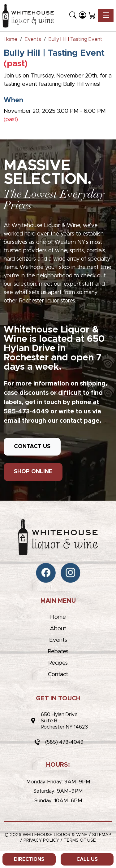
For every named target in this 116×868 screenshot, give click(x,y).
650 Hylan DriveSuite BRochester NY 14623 (64, 721)
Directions (29, 859)
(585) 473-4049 (64, 742)
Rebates (58, 652)
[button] (73, 16)
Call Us (87, 859)
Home (58, 617)
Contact (58, 675)
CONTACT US (32, 447)
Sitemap (102, 835)
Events (58, 640)
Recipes (58, 663)
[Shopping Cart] (92, 16)
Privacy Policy (41, 840)
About (58, 629)
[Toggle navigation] (106, 16)
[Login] (82, 16)
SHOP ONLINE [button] (33, 472)
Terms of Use (80, 840)
